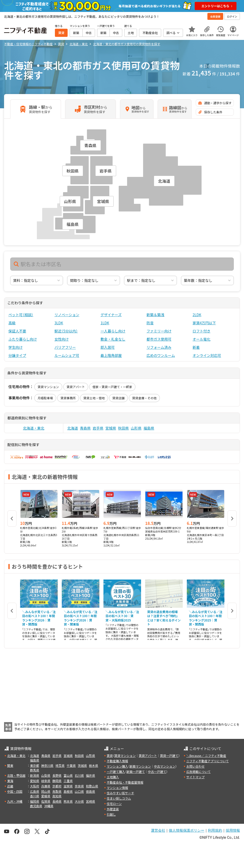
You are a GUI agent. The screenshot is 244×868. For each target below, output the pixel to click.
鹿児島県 (36, 806)
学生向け (16, 347)
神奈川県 (47, 765)
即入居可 (108, 347)
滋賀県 (68, 786)
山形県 (136, 428)
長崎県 (57, 801)
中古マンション (165, 766)
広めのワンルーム (161, 355)
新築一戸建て (136, 772)
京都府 (57, 786)
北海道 (73, 428)
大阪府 (35, 786)
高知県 (57, 796)
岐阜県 (46, 781)
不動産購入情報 (117, 761)
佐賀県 (46, 801)
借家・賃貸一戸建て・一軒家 (112, 387)
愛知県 (35, 781)
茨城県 (82, 765)
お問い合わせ (195, 766)
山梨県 (46, 775)
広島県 (35, 791)
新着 (196, 347)
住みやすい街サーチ (120, 793)
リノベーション (67, 315)
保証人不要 (17, 331)
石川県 (79, 775)
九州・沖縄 (15, 801)
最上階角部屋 (111, 355)
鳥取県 (57, 791)
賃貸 (110, 756)
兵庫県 (46, 786)
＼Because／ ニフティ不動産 (206, 756)
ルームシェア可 (67, 355)
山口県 (79, 791)
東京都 (35, 765)
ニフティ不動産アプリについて (208, 761)
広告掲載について (199, 772)
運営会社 (158, 830)
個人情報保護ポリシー (187, 830)
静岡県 (57, 781)
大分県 (79, 801)
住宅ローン (114, 804)
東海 (10, 781)
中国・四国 (15, 791)
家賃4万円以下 (204, 323)
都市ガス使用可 (159, 339)
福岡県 (35, 801)
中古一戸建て (157, 772)
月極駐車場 (45, 398)
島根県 (68, 791)
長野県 (57, 775)
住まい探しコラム (119, 798)
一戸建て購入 (116, 772)
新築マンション (140, 766)
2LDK (197, 315)
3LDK (59, 323)
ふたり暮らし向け (23, 339)
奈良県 (79, 786)
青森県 (85, 428)
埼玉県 (60, 765)
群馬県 (35, 770)
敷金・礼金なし (113, 339)
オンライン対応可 (207, 355)
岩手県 (98, 428)
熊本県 (68, 801)
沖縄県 (49, 806)
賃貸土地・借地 (94, 398)
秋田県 (124, 428)
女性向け (62, 339)
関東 (10, 765)
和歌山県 (92, 786)
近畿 (10, 786)
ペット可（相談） (21, 315)
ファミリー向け (159, 331)
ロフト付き (202, 331)
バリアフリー (65, 347)
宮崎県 (90, 801)
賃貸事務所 (68, 398)
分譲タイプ (17, 355)
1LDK (105, 323)
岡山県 (46, 791)
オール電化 (202, 339)
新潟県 (35, 775)
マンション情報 (117, 788)
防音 (150, 323)
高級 (12, 323)
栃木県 (94, 765)
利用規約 (215, 830)
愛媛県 (46, 796)
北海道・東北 (34, 428)
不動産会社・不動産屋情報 (125, 782)
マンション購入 (117, 766)
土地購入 (113, 777)
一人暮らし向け (113, 331)
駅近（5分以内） (66, 331)
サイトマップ (195, 777)
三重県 (68, 781)
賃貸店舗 (118, 398)
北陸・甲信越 (16, 775)
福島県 (149, 428)
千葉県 (71, 765)
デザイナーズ (111, 315)
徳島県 (90, 791)
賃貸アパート (76, 387)
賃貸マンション (48, 387)
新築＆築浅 (156, 315)
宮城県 (111, 428)
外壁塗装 (113, 809)
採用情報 (233, 830)
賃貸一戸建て (169, 756)
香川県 (35, 796)
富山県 (68, 775)
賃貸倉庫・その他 (144, 398)
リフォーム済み (159, 347)
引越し (111, 814)
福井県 (90, 775)
